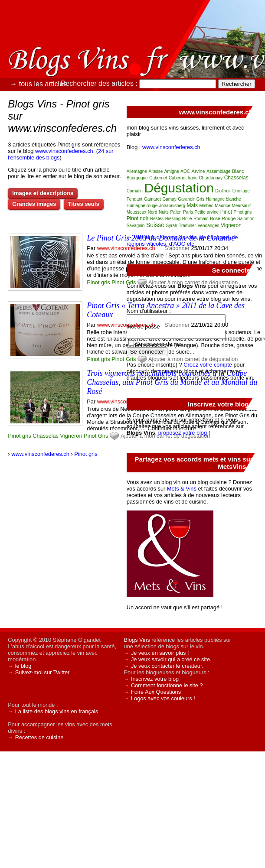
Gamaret (152, 199)
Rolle (187, 219)
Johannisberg (172, 206)
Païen (176, 212)
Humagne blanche (224, 199)
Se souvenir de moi (159, 344)
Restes (157, 219)
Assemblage (218, 171)
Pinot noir (138, 218)
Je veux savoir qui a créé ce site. (171, 659)
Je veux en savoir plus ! (160, 653)
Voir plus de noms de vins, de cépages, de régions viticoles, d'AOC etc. (182, 241)
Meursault (241, 206)
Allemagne (137, 171)
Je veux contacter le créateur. (167, 666)
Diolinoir (223, 191)
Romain (201, 219)
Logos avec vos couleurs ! (163, 698)
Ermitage (241, 191)
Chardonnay (211, 178)
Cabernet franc (183, 178)
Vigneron (71, 436)
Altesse (156, 171)
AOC (185, 171)
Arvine (198, 171)
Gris (103, 436)
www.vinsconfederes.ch (64, 151)
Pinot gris (98, 282)
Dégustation (179, 188)
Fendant (135, 199)
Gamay (169, 199)
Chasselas (46, 436)
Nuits (164, 212)
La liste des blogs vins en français (57, 711)
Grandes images (34, 204)
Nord (153, 212)
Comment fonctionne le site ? (167, 685)
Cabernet (158, 178)
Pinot (118, 282)
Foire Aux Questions (156, 692)
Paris (188, 212)
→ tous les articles (38, 84)
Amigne (172, 171)
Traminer (187, 226)
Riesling (173, 219)
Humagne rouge (142, 206)
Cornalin (135, 191)
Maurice (222, 206)
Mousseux (137, 212)
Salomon (246, 219)
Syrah (172, 226)
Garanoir (186, 199)
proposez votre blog (183, 433)
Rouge (229, 218)
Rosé (215, 219)
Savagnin (136, 226)
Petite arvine (206, 212)
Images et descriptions (43, 193)
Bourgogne (137, 178)
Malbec (206, 206)
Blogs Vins (137, 640)
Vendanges (208, 226)
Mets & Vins (182, 489)
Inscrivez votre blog (155, 679)
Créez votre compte (208, 365)
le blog (23, 666)
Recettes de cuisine (39, 737)
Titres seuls (84, 204)
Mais (192, 205)
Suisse (155, 225)
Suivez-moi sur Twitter (43, 672)
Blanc (238, 171)
